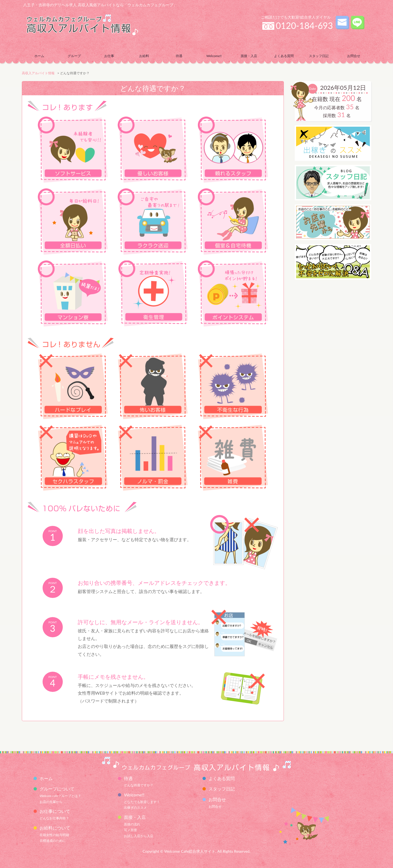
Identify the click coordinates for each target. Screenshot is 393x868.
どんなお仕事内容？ (54, 818)
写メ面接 (130, 830)
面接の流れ (132, 824)
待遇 (128, 778)
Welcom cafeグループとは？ (60, 796)
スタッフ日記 (319, 56)
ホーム (39, 56)
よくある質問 (284, 56)
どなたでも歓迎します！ (142, 802)
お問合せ (215, 806)
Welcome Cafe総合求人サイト (190, 851)
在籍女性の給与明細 (54, 835)
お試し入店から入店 (139, 836)
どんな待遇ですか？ (139, 785)
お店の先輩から (51, 802)
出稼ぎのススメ (135, 808)
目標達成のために (53, 841)
